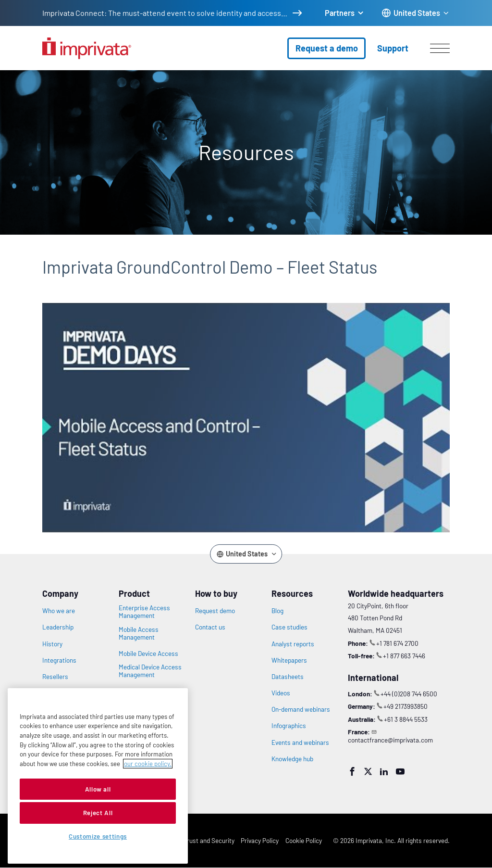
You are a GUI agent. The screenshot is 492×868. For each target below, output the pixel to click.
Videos (281, 693)
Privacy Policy (260, 840)
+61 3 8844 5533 (406, 719)
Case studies (289, 627)
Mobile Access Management (139, 633)
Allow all (98, 789)
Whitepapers (289, 660)
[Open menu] (440, 48)
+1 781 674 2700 (397, 643)
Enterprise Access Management (144, 612)
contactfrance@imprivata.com (390, 740)
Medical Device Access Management (150, 671)
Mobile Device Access (148, 654)
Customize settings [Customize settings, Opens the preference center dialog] (98, 836)
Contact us (210, 627)
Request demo (215, 611)
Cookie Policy (304, 840)
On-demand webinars (301, 709)
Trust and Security (209, 840)
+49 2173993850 (406, 706)
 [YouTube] (400, 771)
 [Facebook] (352, 771)
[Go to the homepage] (87, 48)
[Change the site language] (416, 13)
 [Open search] (6, 64)
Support (393, 48)
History (52, 644)
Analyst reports (293, 644)
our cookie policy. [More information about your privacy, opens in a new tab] (148, 764)
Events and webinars (300, 742)
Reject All (98, 813)
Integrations (59, 660)
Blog (277, 611)
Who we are (59, 611)
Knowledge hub (292, 759)
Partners (340, 13)
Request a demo (327, 48)
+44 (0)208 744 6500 (409, 694)
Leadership (58, 627)
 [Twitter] (368, 771)
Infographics (289, 726)
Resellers (55, 677)
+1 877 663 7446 (404, 656)
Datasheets (288, 677)
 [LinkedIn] (384, 771)
